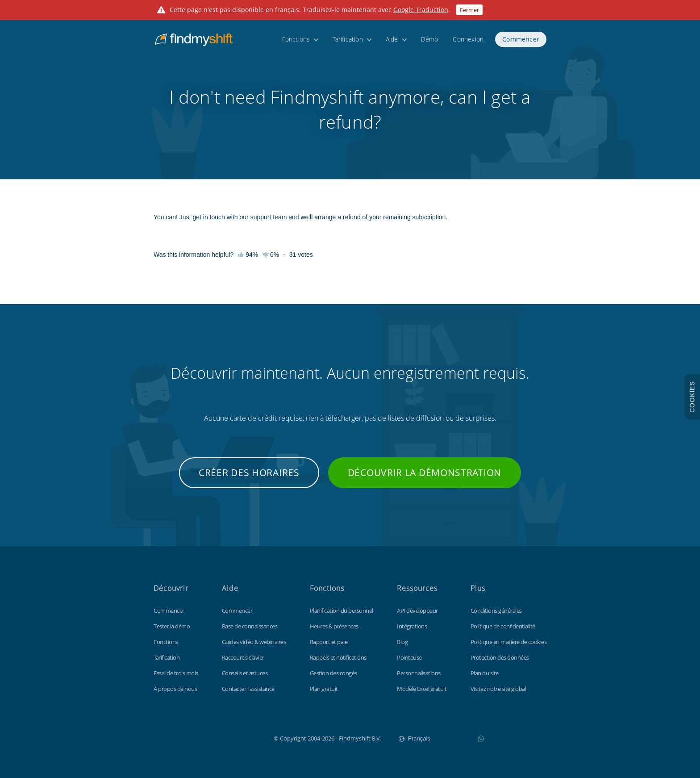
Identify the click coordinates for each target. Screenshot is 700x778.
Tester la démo (172, 626)
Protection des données (500, 657)
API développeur (417, 611)
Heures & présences (334, 626)
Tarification (348, 41)
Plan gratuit (324, 689)
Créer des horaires (249, 473)
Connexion (468, 41)
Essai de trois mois (176, 673)
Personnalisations (419, 673)
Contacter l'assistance (248, 689)
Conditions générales (496, 611)
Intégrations (412, 626)
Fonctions (296, 41)
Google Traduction (421, 10)
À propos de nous (175, 689)
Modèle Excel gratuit (422, 689)
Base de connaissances (250, 626)
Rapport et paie (329, 642)
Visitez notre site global (498, 689)
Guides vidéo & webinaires (254, 642)
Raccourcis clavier (243, 657)
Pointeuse (409, 657)
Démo (430, 41)
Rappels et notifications (338, 657)
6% (271, 255)
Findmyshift (229, 737)
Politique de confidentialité (503, 626)
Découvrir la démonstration (425, 473)
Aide (392, 41)
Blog (402, 642)
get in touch (208, 217)
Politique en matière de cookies (509, 642)
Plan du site (485, 673)
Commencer (521, 41)
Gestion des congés (333, 673)
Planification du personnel (342, 611)
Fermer (469, 10)
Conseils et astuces (245, 673)
